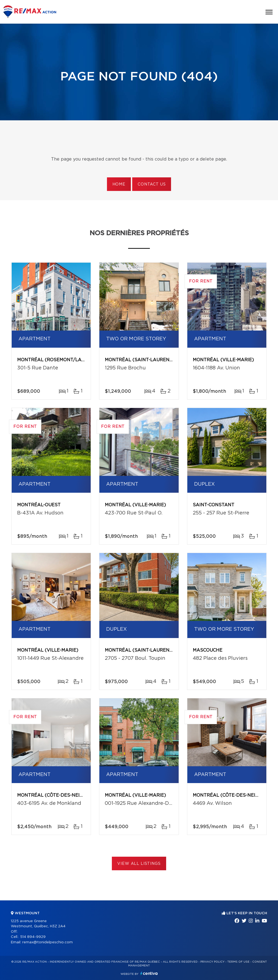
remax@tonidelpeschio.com (48, 942)
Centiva (149, 973)
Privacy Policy (212, 962)
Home (119, 184)
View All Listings (139, 864)
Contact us (152, 184)
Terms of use (238, 962)
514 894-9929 (33, 937)
